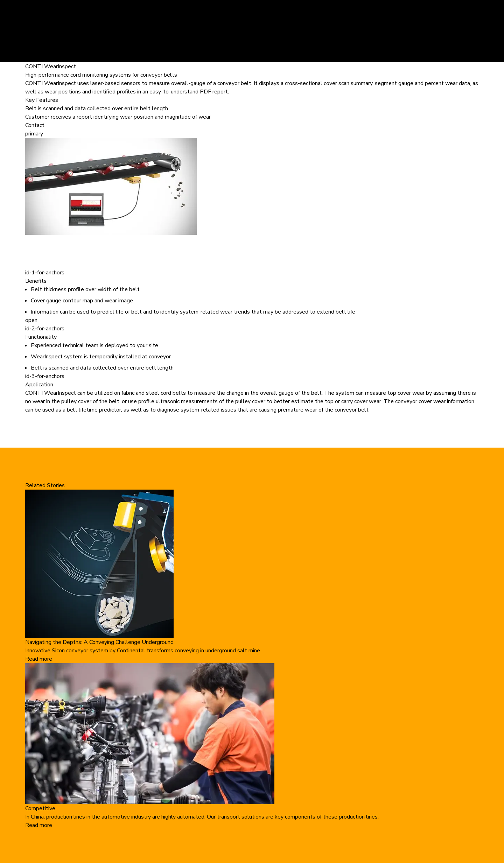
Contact (35, 125)
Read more (39, 659)
